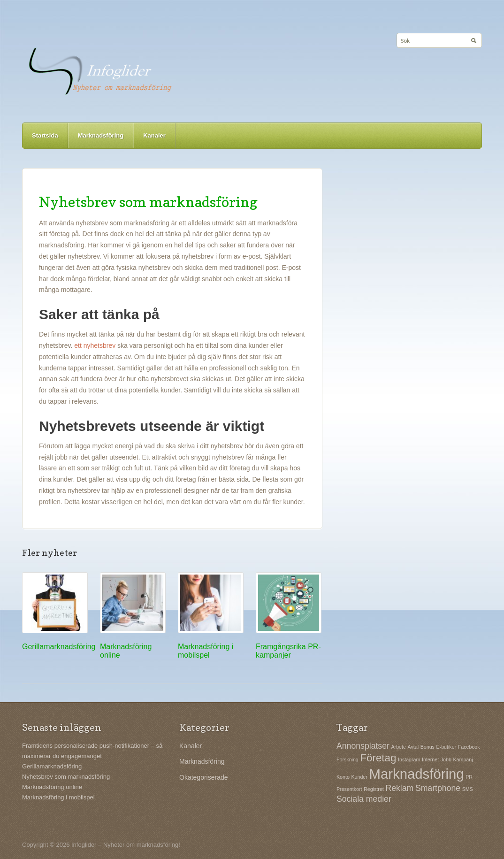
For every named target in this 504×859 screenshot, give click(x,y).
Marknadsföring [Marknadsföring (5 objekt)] (416, 774)
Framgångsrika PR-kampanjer (288, 651)
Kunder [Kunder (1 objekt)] (359, 777)
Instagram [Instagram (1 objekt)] (409, 759)
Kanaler (154, 135)
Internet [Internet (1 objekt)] (430, 759)
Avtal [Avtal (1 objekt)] (413, 747)
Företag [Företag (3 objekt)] (378, 758)
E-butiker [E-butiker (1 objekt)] (447, 747)
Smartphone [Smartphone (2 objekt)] (438, 788)
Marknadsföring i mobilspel (206, 651)
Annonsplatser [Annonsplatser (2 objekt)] (363, 746)
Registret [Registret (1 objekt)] (374, 789)
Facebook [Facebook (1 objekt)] (469, 747)
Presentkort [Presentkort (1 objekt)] (349, 789)
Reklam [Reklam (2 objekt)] (399, 788)
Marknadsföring (101, 135)
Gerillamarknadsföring (59, 647)
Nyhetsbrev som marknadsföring (148, 202)
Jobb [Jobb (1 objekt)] (446, 759)
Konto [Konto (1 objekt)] (343, 777)
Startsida (45, 135)
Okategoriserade (204, 777)
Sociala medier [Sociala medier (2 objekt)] (364, 799)
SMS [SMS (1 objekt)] (468, 789)
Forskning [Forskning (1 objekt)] (347, 759)
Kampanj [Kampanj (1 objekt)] (463, 759)
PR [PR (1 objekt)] (469, 777)
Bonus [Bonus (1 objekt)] (428, 747)
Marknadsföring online (52, 787)
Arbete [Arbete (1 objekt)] (399, 747)
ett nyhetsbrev (95, 345)
